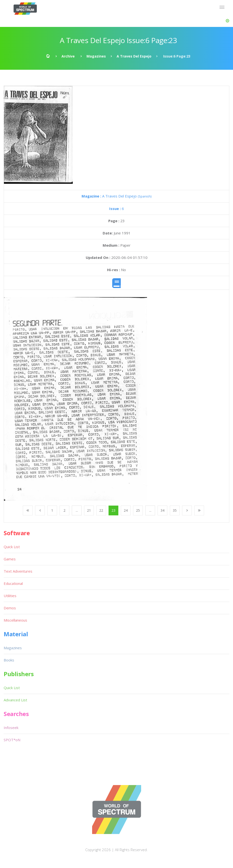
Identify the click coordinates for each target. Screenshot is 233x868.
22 (101, 510)
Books (9, 660)
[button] (227, 21)
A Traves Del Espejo (134, 56)
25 (138, 510)
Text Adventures (18, 571)
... (77, 510)
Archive (68, 56)
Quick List (12, 547)
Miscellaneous (15, 620)
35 (175, 510)
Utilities (10, 596)
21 (89, 510)
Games (10, 559)
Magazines (96, 56)
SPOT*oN (12, 740)
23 (113, 510)
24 (126, 510)
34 (162, 510)
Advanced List (15, 700)
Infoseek (11, 728)
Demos (10, 608)
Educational (13, 583)
